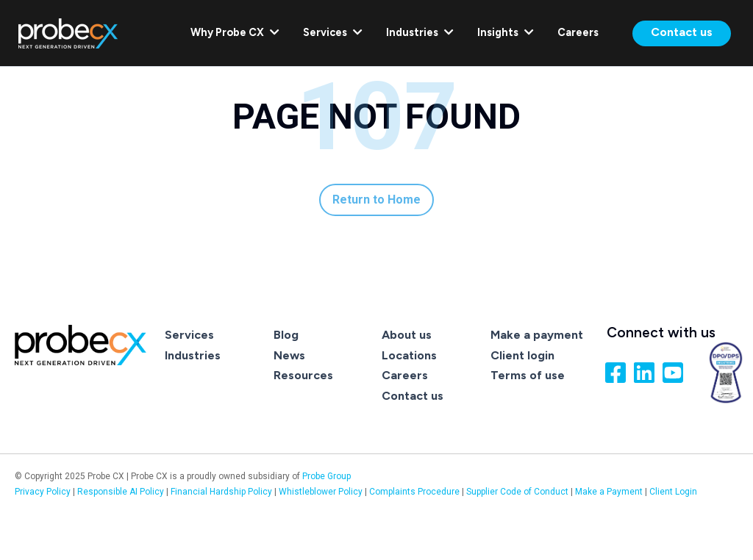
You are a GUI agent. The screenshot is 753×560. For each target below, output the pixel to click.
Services (333, 32)
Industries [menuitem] (193, 355)
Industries (420, 32)
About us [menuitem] (407, 335)
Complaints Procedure (415, 492)
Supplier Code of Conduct (517, 492)
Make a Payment (609, 492)
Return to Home (377, 200)
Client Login (673, 492)
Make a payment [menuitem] (537, 335)
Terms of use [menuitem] (528, 375)
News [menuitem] (289, 355)
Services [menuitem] (189, 335)
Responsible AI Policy (121, 492)
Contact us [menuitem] (413, 396)
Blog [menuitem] (286, 335)
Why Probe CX (235, 32)
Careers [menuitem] (405, 375)
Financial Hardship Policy (222, 492)
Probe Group (326, 476)
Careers (578, 32)
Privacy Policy (43, 492)
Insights (506, 32)
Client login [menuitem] (522, 355)
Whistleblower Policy (321, 492)
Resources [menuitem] (303, 375)
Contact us (682, 32)
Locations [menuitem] (409, 355)
